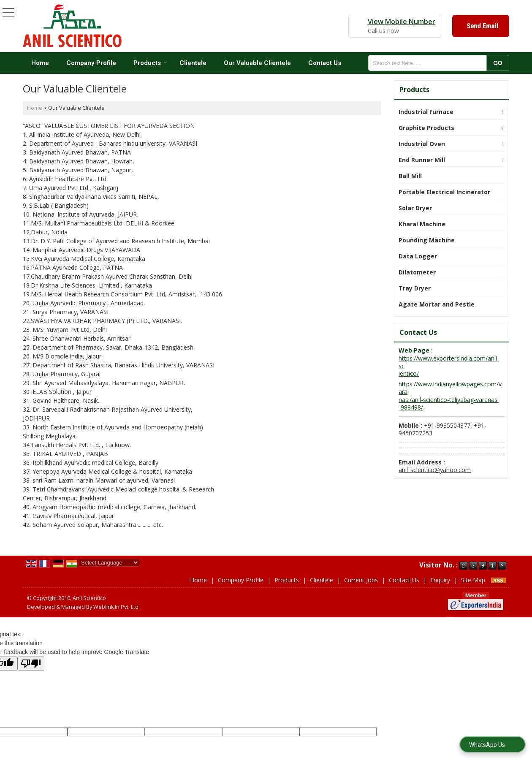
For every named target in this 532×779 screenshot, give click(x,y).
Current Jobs (361, 580)
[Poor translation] (31, 664)
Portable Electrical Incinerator (444, 192)
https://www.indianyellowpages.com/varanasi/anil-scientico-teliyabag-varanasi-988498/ (450, 396)
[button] (402, 22)
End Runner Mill (422, 160)
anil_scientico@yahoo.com (435, 470)
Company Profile (91, 63)
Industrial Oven (422, 144)
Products (150, 63)
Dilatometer (417, 272)
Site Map (473, 580)
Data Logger (418, 256)
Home (40, 63)
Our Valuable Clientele (257, 63)
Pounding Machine (427, 240)
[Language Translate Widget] (109, 563)
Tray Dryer (415, 288)
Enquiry (440, 580)
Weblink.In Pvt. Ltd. (117, 607)
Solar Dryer (415, 208)
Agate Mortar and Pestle (437, 304)
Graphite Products (426, 128)
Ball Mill (410, 176)
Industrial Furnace (426, 112)
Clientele (193, 63)
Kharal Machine (422, 224)
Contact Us (325, 63)
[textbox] (430, 63)
